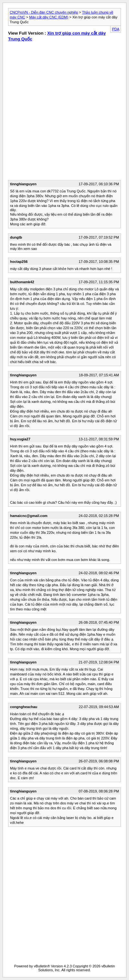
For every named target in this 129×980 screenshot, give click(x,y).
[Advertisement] (96, 80)
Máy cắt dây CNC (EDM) (49, 17)
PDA (116, 29)
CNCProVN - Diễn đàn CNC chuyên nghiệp (44, 12)
